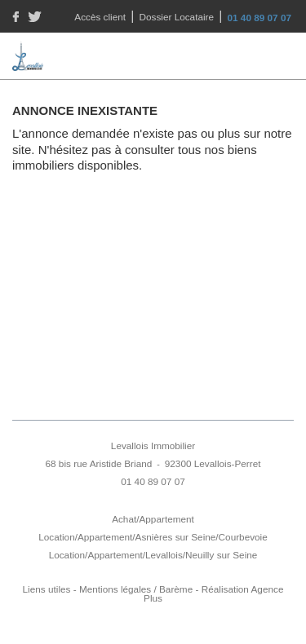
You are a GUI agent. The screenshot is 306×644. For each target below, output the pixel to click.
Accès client (101, 17)
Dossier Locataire (178, 17)
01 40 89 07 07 (260, 18)
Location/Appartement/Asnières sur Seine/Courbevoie (153, 537)
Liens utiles (47, 589)
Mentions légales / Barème (136, 589)
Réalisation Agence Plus (213, 594)
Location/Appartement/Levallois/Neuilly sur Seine (153, 555)
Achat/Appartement (153, 519)
